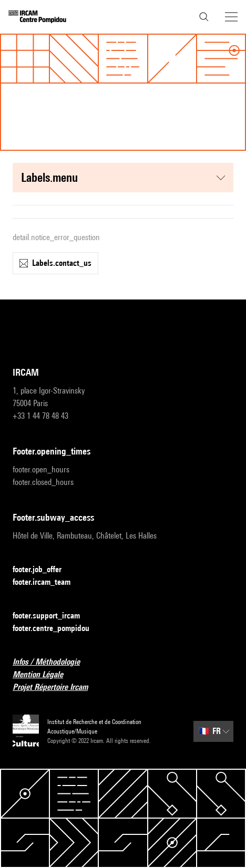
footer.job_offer (43, 570)
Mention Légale (44, 675)
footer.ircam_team (48, 582)
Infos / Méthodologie (53, 662)
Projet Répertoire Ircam (57, 688)
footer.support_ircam (53, 616)
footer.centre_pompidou (57, 629)
